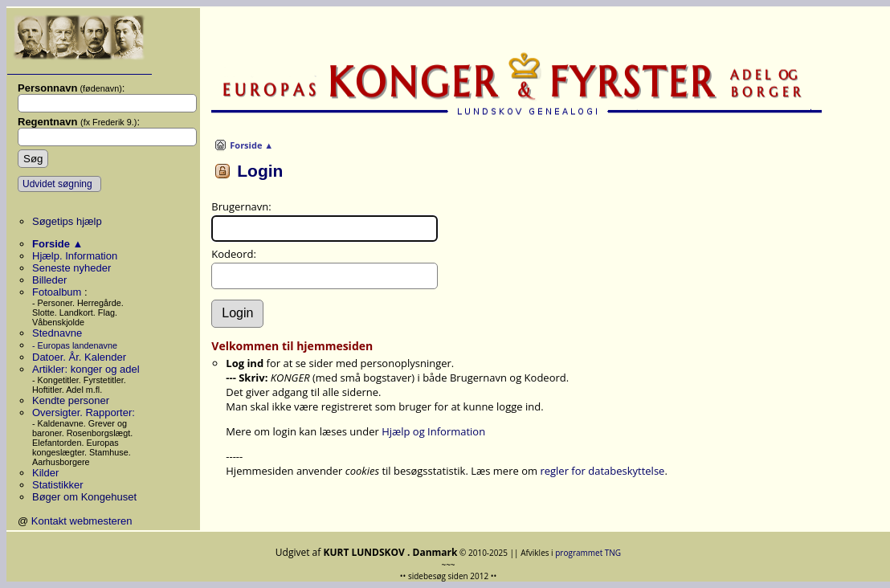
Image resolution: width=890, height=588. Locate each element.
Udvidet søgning (57, 184)
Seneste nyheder (71, 268)
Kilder (45, 473)
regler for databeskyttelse (602, 471)
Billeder (49, 280)
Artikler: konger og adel (86, 369)
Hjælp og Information (433, 431)
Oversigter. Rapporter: (84, 412)
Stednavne (57, 333)
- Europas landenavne (75, 345)
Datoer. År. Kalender (79, 357)
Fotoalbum (58, 292)
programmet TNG (588, 553)
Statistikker (58, 485)
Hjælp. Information (75, 256)
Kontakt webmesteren (82, 521)
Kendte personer (71, 400)
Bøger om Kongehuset (84, 497)
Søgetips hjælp (67, 221)
